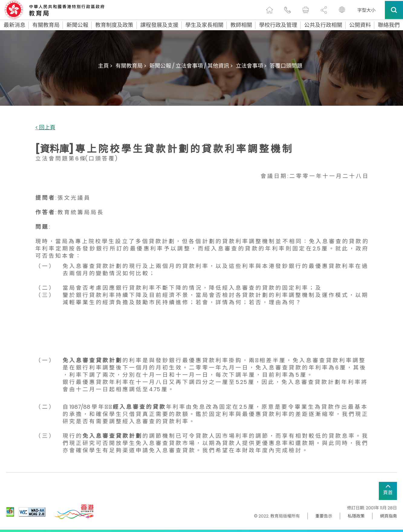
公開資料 (360, 25)
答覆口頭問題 (286, 66)
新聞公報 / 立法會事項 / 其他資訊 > (191, 66)
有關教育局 (46, 25)
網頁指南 (388, 516)
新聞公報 (77, 25)
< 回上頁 (45, 128)
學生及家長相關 (204, 25)
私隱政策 (356, 516)
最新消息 (15, 25)
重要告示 (324, 516)
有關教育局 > (131, 66)
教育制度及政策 (114, 25)
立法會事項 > (251, 66)
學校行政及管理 (278, 25)
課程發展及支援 (159, 25)
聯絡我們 (389, 25)
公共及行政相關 (323, 25)
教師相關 (241, 25)
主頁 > (105, 66)
